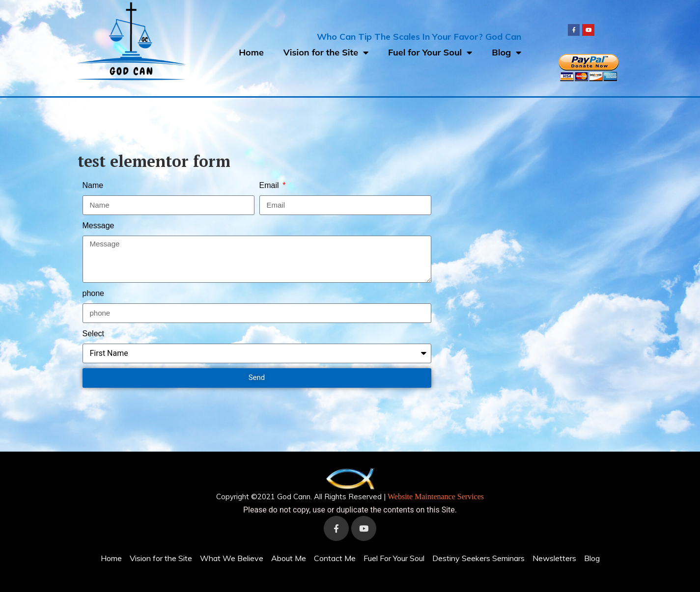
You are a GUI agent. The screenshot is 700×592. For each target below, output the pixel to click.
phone (94, 293)
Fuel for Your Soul (430, 53)
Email (270, 185)
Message (98, 226)
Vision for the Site (326, 53)
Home (251, 52)
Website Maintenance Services (436, 497)
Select (93, 334)
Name (93, 185)
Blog (506, 53)
